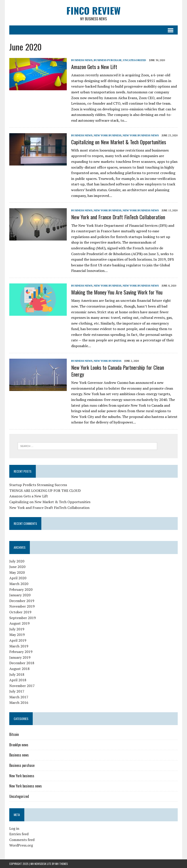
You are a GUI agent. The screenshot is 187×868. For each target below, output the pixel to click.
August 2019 (19, 623)
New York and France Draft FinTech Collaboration (118, 217)
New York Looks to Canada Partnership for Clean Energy (118, 371)
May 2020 (17, 572)
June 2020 (17, 567)
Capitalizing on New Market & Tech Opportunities (119, 142)
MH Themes (62, 864)
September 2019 (23, 618)
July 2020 (17, 561)
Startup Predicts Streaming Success (38, 485)
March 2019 (19, 646)
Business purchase (108, 60)
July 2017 (17, 691)
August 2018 (19, 669)
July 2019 (17, 629)
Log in (14, 828)
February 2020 (21, 589)
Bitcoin (14, 734)
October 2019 (20, 612)
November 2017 (22, 686)
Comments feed (22, 840)
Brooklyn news (19, 745)
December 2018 (22, 663)
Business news (82, 60)
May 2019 (17, 635)
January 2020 (20, 595)
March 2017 (19, 697)
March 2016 (19, 702)
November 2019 (22, 606)
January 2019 (20, 657)
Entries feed (19, 834)
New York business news (141, 135)
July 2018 (17, 674)
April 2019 (18, 640)
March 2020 (19, 584)
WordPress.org (21, 845)
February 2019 (21, 652)
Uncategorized (135, 60)
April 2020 (18, 578)
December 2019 (22, 601)
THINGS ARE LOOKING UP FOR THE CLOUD (45, 491)
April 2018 (18, 680)
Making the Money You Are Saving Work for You (117, 292)
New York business (108, 135)
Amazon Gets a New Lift (94, 67)
